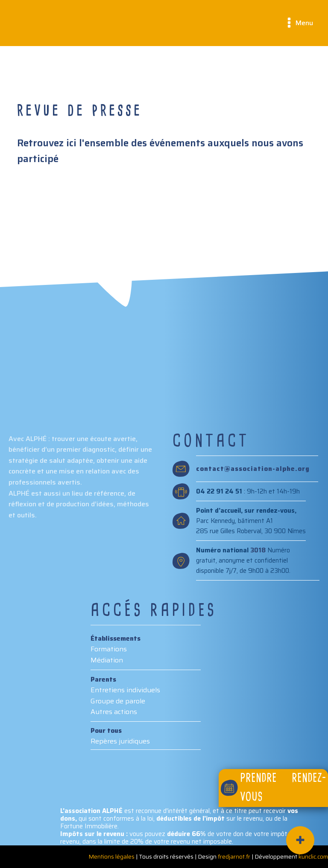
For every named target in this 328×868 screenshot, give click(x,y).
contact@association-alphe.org (253, 469)
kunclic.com (313, 856)
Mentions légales (111, 856)
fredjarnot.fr (234, 856)
